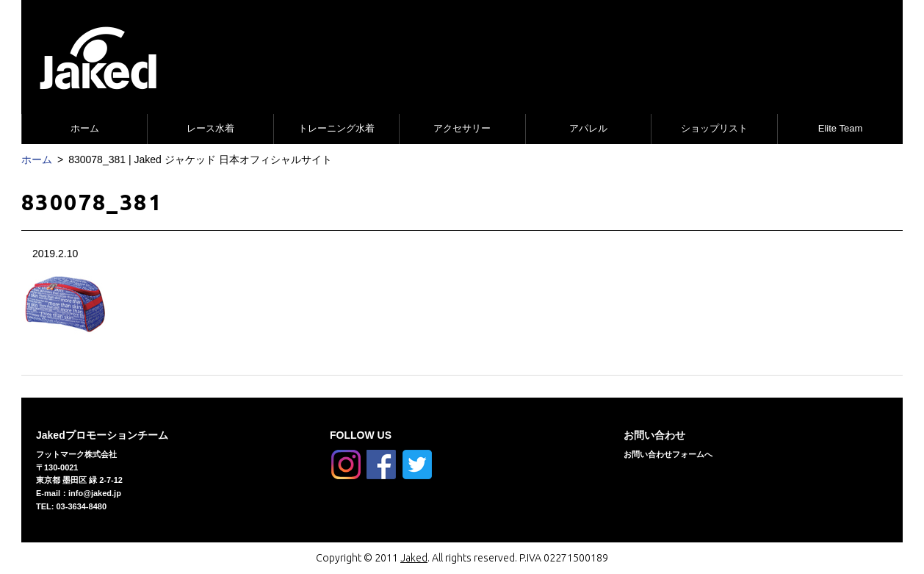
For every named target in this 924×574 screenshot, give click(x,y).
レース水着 (210, 128)
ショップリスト (714, 128)
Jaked (414, 558)
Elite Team (840, 128)
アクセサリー (462, 128)
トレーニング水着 (336, 128)
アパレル (588, 128)
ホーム (85, 128)
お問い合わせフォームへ (668, 454)
